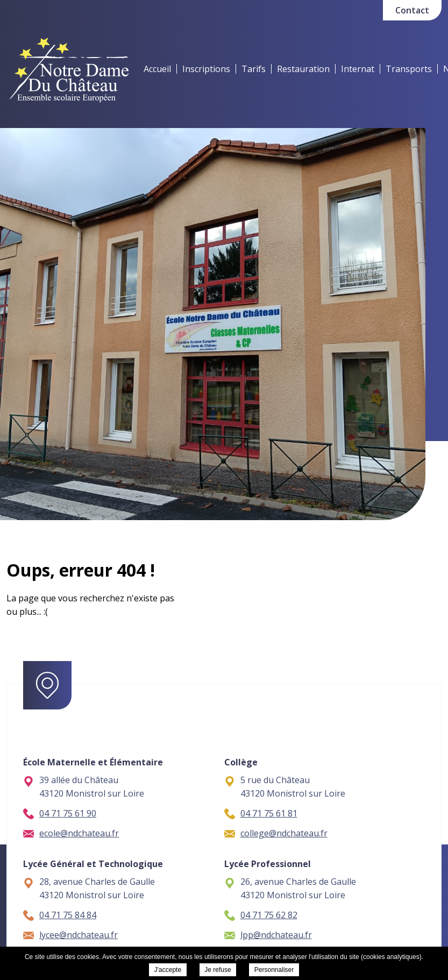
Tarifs (254, 69)
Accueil (157, 69)
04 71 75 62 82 (261, 915)
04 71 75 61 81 (261, 813)
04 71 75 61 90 (60, 813)
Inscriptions (206, 69)
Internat (358, 69)
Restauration (303, 69)
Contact (412, 10)
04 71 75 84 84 (60, 915)
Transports (409, 69)
